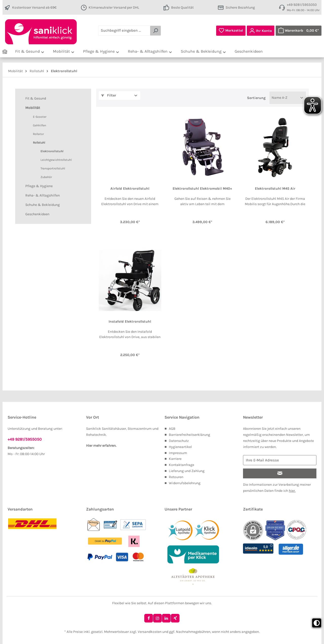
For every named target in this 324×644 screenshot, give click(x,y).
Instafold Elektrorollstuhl (130, 322)
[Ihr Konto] (261, 31)
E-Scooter (40, 117)
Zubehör (46, 177)
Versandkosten (150, 632)
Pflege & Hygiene (39, 186)
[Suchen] (156, 31)
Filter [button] (109, 95)
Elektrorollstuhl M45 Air (275, 189)
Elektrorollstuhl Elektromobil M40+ (202, 189)
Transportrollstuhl (53, 168)
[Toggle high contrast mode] (317, 623)
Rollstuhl (39, 143)
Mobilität (33, 108)
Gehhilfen (39, 125)
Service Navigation (182, 417)
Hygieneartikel (180, 447)
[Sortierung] (288, 98)
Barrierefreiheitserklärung (189, 435)
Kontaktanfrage (181, 465)
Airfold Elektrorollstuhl (130, 189)
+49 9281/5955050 (302, 5)
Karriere (175, 459)
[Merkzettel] (231, 31)
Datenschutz (179, 441)
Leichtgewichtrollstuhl (56, 160)
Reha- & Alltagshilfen (43, 195)
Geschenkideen (37, 214)
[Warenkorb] (299, 31)
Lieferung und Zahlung (187, 471)
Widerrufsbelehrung (185, 483)
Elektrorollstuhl (52, 151)
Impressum (178, 453)
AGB (172, 429)
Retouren (176, 477)
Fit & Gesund (36, 98)
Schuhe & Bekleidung (43, 205)
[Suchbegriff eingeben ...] (124, 31)
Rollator (38, 134)
